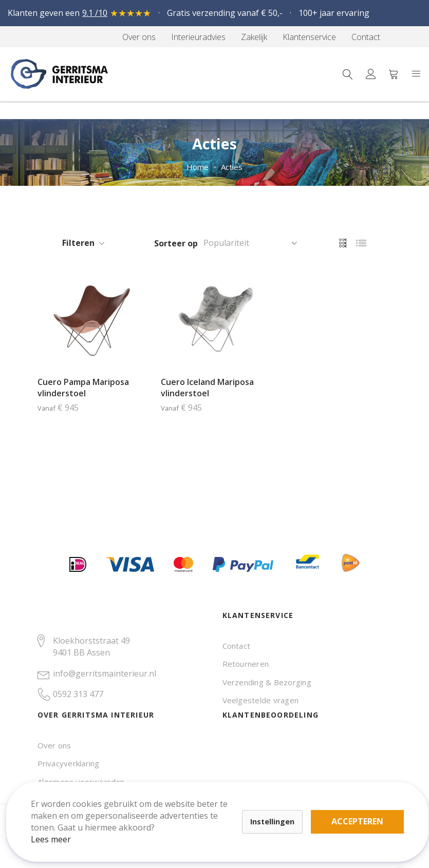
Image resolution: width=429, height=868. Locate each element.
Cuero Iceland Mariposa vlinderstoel (207, 388)
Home (198, 167)
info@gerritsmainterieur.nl (105, 673)
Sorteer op (176, 243)
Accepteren (356, 812)
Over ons (54, 745)
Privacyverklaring (69, 763)
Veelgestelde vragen (261, 700)
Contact (237, 646)
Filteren (78, 243)
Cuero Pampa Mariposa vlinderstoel (83, 388)
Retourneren (246, 664)
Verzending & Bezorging (267, 682)
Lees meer (61, 829)
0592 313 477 (78, 694)
